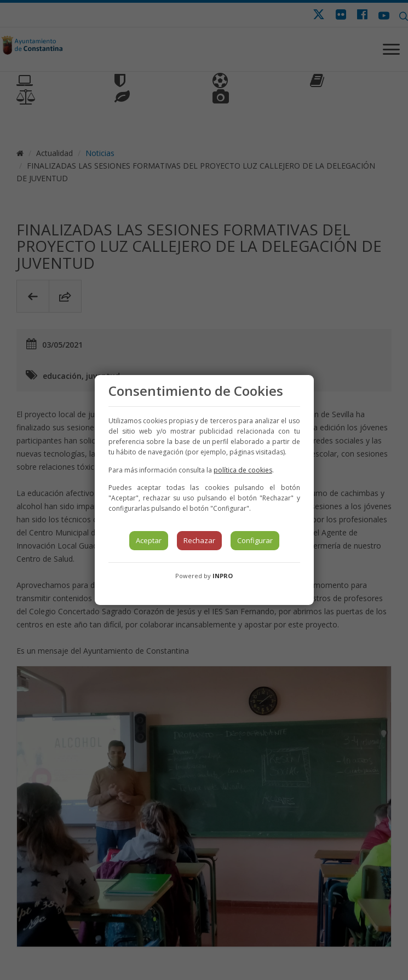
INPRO (223, 576)
